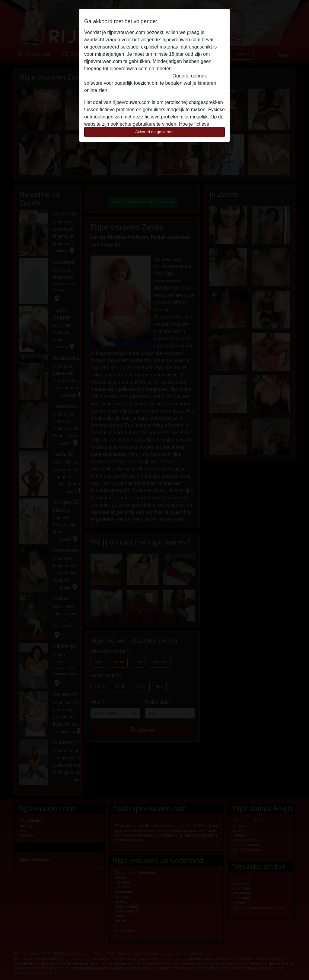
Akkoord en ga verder (154, 132)
